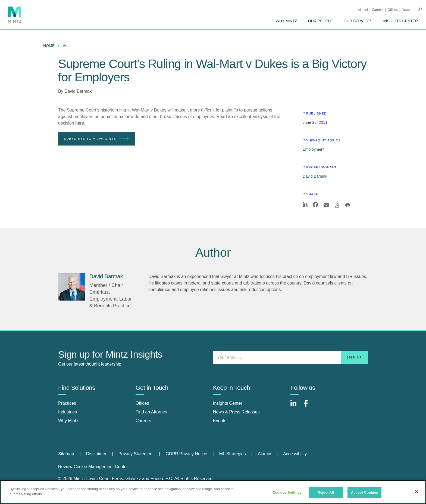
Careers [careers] (143, 421)
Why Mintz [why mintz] (68, 421)
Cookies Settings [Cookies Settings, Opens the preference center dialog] (287, 492)
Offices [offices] (142, 403)
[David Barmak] (72, 287)
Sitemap (66, 454)
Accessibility (295, 454)
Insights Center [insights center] (228, 403)
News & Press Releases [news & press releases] (236, 412)
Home (49, 46)
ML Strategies (233, 454)
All (66, 46)
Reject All (326, 492)
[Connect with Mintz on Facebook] (309, 406)
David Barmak (78, 91)
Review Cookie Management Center (93, 467)
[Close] (416, 491)
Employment (314, 149)
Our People (320, 21)
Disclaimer (96, 454)
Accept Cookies (364, 492)
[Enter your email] (290, 357)
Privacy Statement (136, 454)
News (406, 10)
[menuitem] (286, 21)
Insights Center (400, 21)
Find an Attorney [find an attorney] (151, 412)
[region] (213, 492)
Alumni (363, 10)
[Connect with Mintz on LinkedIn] (296, 406)
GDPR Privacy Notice (187, 454)
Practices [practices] (67, 403)
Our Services (358, 21)
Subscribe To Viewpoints (97, 139)
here (80, 123)
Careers (378, 10)
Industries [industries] (68, 412)
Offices (393, 10)
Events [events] (220, 421)
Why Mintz (286, 21)
